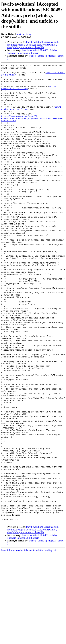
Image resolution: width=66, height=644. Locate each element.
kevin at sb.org (24, 34)
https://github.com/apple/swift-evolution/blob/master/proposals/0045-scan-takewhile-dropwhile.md (32, 129)
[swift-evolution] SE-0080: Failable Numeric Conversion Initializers (32, 52)
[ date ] (32, 56)
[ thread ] (41, 56)
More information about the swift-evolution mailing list (29, 641)
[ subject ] (51, 56)
